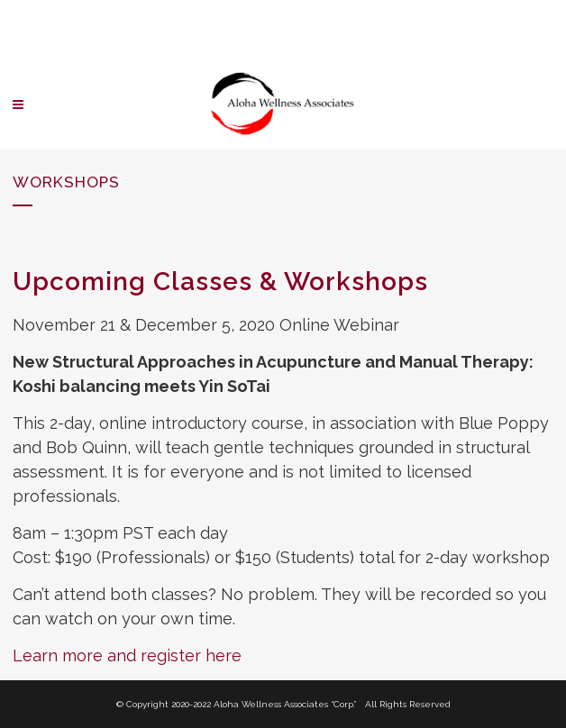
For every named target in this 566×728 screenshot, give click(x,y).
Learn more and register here (127, 655)
